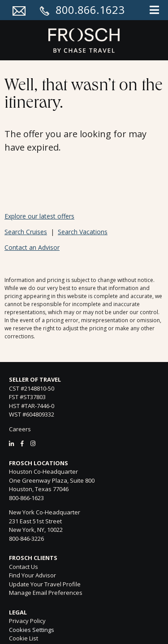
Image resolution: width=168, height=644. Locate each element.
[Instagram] (33, 443)
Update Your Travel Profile (45, 584)
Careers (20, 429)
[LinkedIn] (11, 443)
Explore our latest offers (39, 216)
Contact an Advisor (32, 247)
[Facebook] (22, 443)
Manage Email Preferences (46, 593)
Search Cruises (26, 232)
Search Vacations (83, 232)
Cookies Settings (32, 630)
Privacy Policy (27, 621)
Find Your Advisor (32, 575)
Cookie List (24, 638)
